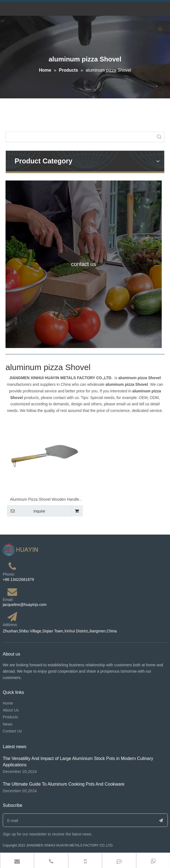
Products (10, 717)
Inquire (26, 511)
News (8, 724)
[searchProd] (80, 137)
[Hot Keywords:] (159, 137)
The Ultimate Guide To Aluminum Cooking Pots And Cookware (64, 784)
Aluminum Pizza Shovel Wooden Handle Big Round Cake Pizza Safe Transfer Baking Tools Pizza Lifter (44, 500)
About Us (11, 710)
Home (8, 703)
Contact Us (12, 731)
